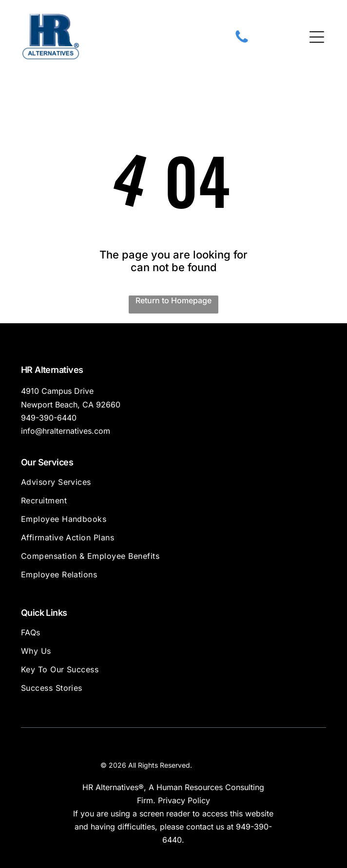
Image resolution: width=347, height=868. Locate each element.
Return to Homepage (173, 300)
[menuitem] (174, 486)
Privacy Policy (184, 800)
